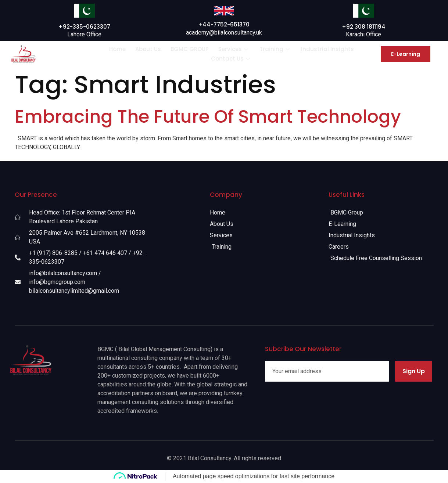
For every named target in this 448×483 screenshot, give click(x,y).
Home (117, 49)
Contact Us (231, 59)
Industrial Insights (327, 49)
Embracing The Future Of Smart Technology (208, 117)
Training (275, 49)
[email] (327, 371)
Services (234, 49)
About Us (148, 49)
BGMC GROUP (190, 49)
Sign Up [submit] (414, 371)
